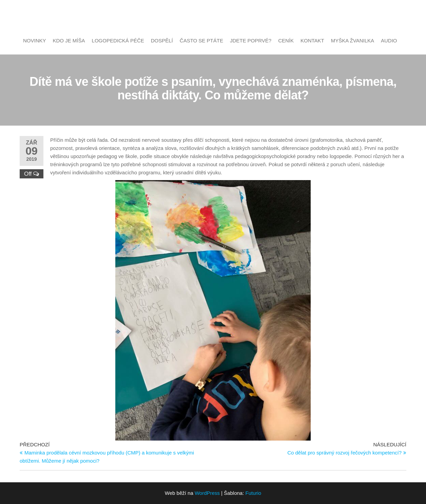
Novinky (35, 41)
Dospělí (162, 41)
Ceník (286, 41)
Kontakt (312, 41)
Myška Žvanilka (353, 41)
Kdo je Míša (69, 41)
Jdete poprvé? (251, 41)
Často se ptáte (201, 41)
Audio (389, 41)
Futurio (254, 493)
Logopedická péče (118, 41)
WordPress (207, 493)
